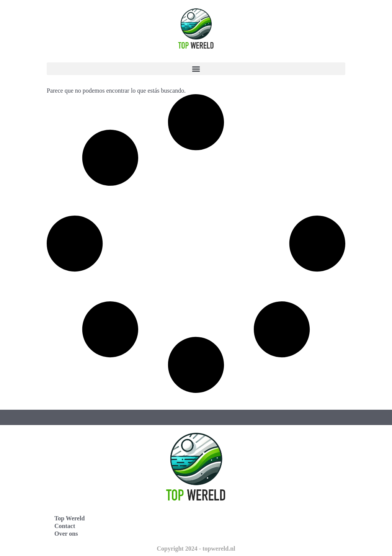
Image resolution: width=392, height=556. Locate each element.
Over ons (66, 534)
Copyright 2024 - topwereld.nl (196, 549)
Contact (65, 526)
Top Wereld (69, 518)
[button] (196, 69)
